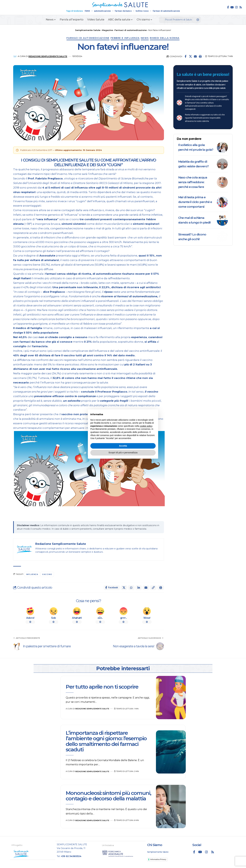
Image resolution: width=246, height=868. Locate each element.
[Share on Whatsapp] (131, 588)
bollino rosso (142, 11)
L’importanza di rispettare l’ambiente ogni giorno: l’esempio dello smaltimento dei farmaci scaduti (106, 741)
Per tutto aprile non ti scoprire (102, 687)
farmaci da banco (123, 11)
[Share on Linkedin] (139, 588)
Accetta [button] (123, 446)
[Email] (195, 56)
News (145, 38)
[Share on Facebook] (186, 56)
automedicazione (102, 11)
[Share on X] (190, 56)
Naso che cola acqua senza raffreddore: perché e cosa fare (193, 182)
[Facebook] (228, 7)
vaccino (47, 574)
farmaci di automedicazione (166, 11)
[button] (200, 56)
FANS (87, 11)
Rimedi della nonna (165, 38)
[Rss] (241, 7)
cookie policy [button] (146, 426)
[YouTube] (232, 7)
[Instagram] (236, 7)
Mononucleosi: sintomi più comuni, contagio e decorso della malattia (108, 796)
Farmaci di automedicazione (88, 38)
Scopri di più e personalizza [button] (123, 453)
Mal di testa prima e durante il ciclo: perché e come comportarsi (195, 202)
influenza (32, 574)
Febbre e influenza (125, 38)
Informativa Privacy (158, 859)
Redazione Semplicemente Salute (48, 56)
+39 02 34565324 (71, 856)
